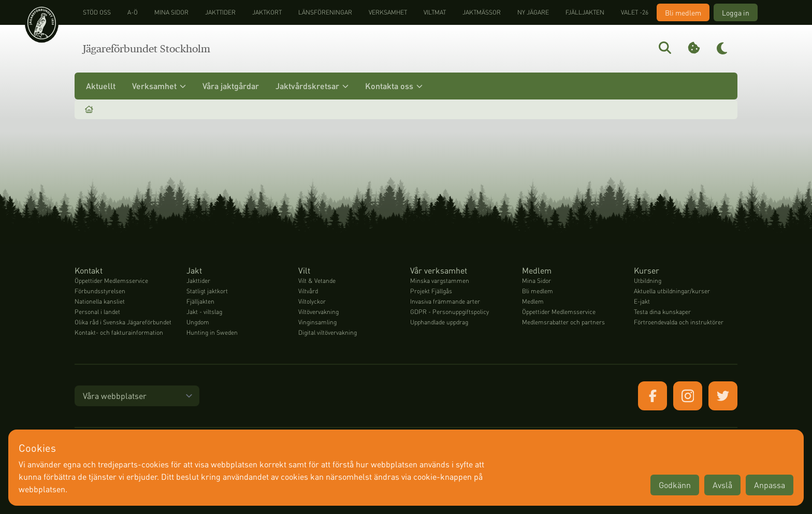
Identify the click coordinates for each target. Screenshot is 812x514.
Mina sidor (171, 12)
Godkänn (675, 485)
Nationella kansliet (100, 301)
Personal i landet (97, 312)
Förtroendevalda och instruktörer (679, 322)
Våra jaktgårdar (231, 86)
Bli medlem (683, 12)
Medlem (533, 301)
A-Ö (133, 12)
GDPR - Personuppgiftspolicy (450, 312)
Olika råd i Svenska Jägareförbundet (123, 322)
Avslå (722, 485)
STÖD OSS (97, 12)
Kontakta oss (394, 86)
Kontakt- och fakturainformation (119, 332)
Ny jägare (533, 12)
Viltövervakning (318, 312)
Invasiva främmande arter (445, 301)
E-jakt (642, 301)
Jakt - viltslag (204, 312)
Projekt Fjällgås (431, 291)
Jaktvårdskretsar (312, 86)
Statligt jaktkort (207, 291)
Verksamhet (388, 12)
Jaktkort (267, 12)
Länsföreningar (325, 12)
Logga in (736, 12)
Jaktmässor (482, 12)
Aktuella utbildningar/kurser (672, 291)
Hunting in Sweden (212, 332)
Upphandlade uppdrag (439, 322)
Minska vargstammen (440, 281)
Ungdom (198, 322)
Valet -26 (635, 12)
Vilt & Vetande (317, 281)
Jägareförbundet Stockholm (147, 49)
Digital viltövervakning (328, 332)
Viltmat (435, 12)
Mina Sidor (536, 281)
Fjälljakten (585, 12)
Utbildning (648, 281)
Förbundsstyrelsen (100, 291)
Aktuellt (101, 86)
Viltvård (308, 291)
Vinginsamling (317, 322)
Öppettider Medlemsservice (111, 281)
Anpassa (770, 485)
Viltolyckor (312, 301)
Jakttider (220, 12)
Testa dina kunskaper (662, 312)
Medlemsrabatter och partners (563, 322)
